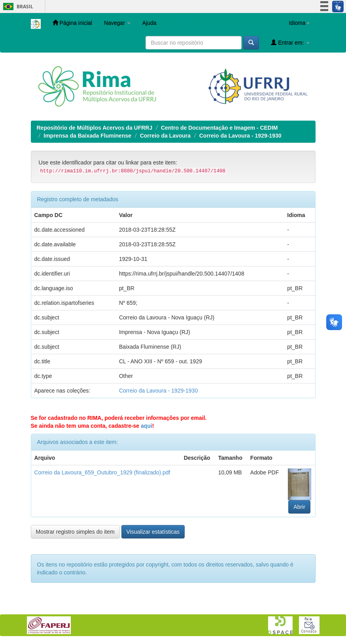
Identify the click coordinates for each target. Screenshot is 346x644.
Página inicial (72, 23)
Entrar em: (290, 42)
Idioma (299, 23)
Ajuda (149, 23)
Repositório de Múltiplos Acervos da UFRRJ (95, 128)
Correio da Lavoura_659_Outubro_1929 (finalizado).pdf (102, 472)
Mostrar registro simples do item (75, 532)
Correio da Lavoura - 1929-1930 (240, 136)
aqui (147, 426)
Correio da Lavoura (165, 136)
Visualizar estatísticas (153, 532)
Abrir (299, 507)
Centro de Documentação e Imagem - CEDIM (219, 128)
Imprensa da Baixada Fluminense (87, 136)
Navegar (117, 23)
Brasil (17, 7)
